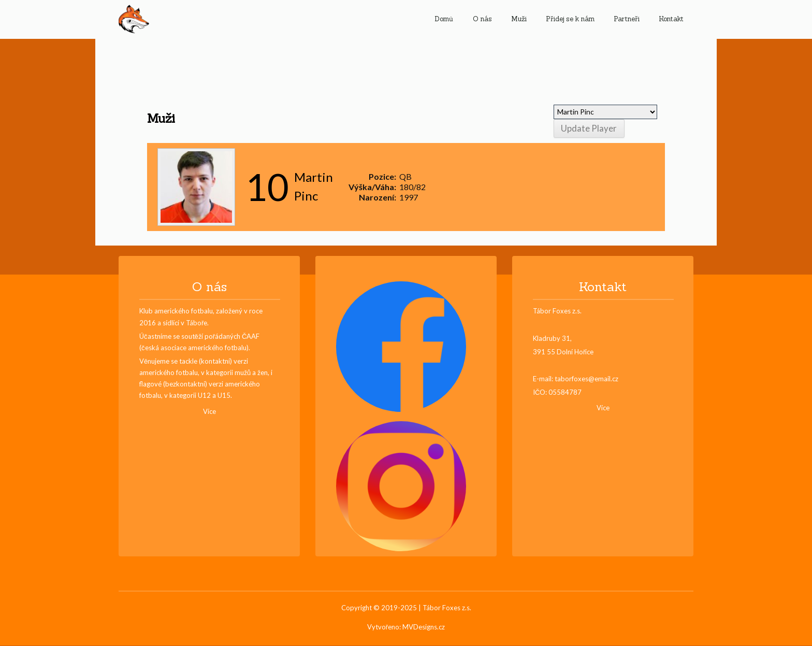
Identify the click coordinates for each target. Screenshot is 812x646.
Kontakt (671, 19)
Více (209, 411)
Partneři (627, 19)
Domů (444, 19)
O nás (482, 19)
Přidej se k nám (570, 19)
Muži (519, 19)
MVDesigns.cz (424, 627)
